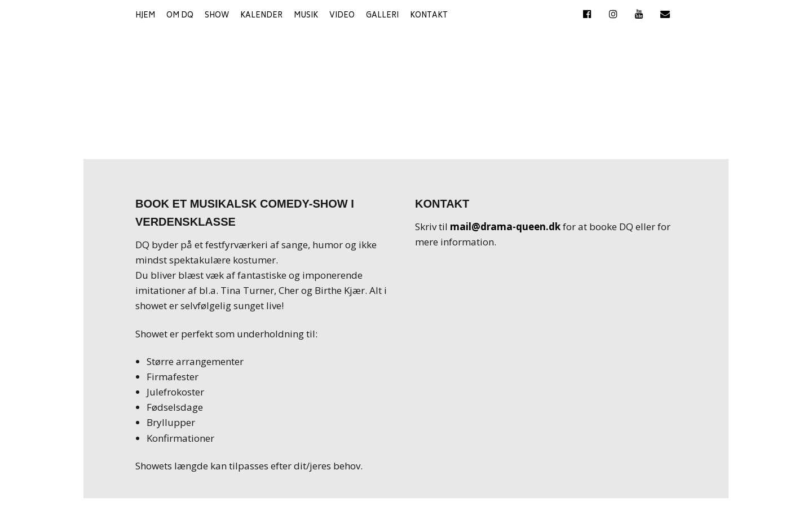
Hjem (145, 16)
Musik (306, 16)
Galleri (382, 16)
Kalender (261, 16)
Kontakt (429, 16)
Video (342, 16)
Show (217, 16)
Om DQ (180, 16)
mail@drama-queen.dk (505, 227)
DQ (406, 80)
